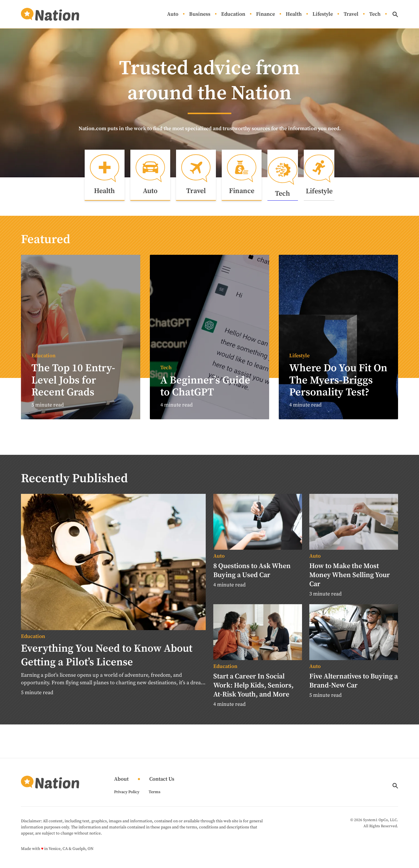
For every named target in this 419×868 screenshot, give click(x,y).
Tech (375, 14)
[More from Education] (113, 641)
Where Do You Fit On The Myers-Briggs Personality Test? (338, 385)
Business (200, 14)
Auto (173, 14)
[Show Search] (395, 14)
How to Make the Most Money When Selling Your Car (350, 579)
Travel (351, 14)
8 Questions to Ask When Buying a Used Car (252, 575)
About (121, 784)
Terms (155, 796)
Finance (266, 14)
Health (294, 14)
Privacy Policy (127, 796)
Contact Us (162, 784)
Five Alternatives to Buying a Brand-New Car (354, 685)
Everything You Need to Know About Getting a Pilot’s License (107, 660)
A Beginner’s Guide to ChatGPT (205, 391)
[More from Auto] (258, 561)
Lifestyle (323, 14)
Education (233, 14)
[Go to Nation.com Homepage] (50, 14)
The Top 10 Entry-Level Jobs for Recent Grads (73, 385)
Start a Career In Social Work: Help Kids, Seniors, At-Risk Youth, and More (253, 690)
